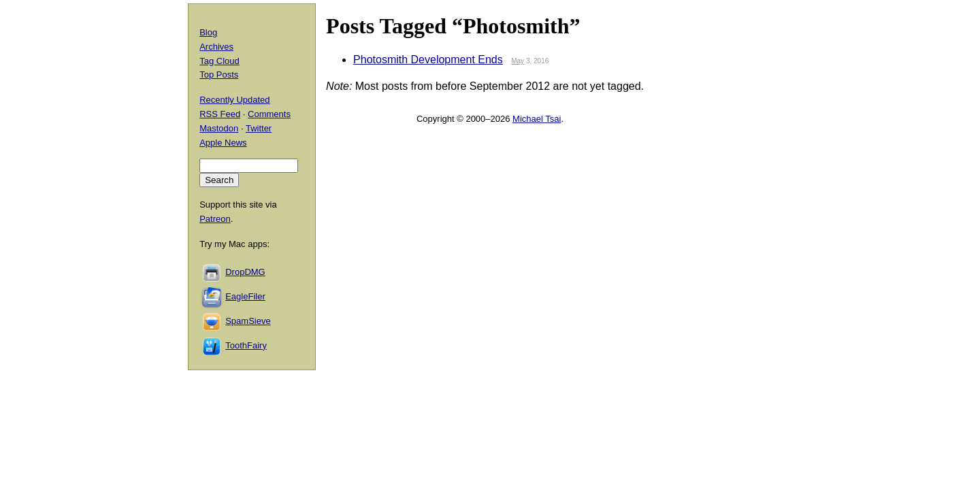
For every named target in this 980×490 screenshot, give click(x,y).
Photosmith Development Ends (428, 60)
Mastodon (219, 128)
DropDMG (245, 272)
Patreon (215, 219)
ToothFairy (246, 345)
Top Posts (219, 75)
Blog (208, 32)
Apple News (223, 143)
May (518, 61)
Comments (269, 114)
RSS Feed (220, 114)
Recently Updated (234, 100)
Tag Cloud (219, 61)
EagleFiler (245, 296)
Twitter (259, 128)
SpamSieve (248, 321)
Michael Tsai (537, 119)
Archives (216, 47)
